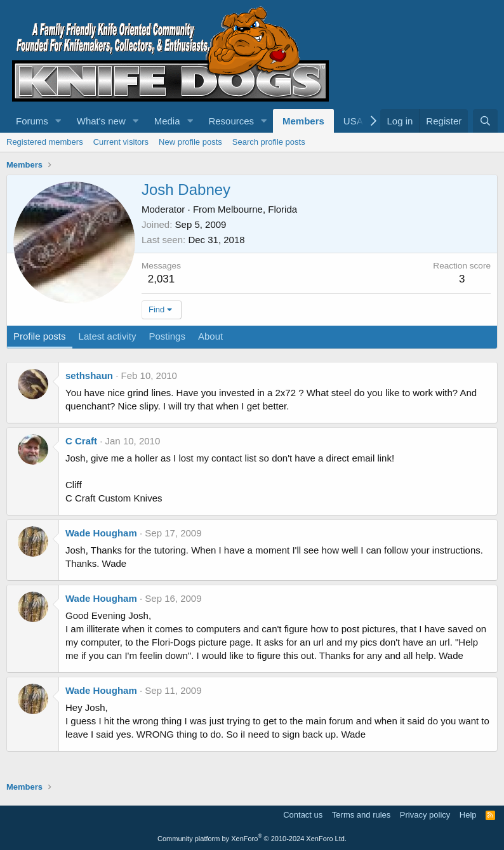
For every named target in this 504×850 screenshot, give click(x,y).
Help (468, 815)
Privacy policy (425, 815)
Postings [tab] (167, 336)
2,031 (162, 279)
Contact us (303, 815)
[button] (58, 121)
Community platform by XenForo (252, 839)
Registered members (45, 142)
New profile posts (190, 142)
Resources (231, 121)
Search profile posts (269, 142)
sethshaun (89, 375)
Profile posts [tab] (40, 336)
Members (303, 121)
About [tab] (210, 336)
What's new (101, 121)
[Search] (485, 121)
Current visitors (121, 142)
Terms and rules (361, 815)
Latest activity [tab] (108, 336)
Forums (32, 121)
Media (167, 121)
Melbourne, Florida (257, 209)
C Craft (81, 441)
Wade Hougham (101, 533)
